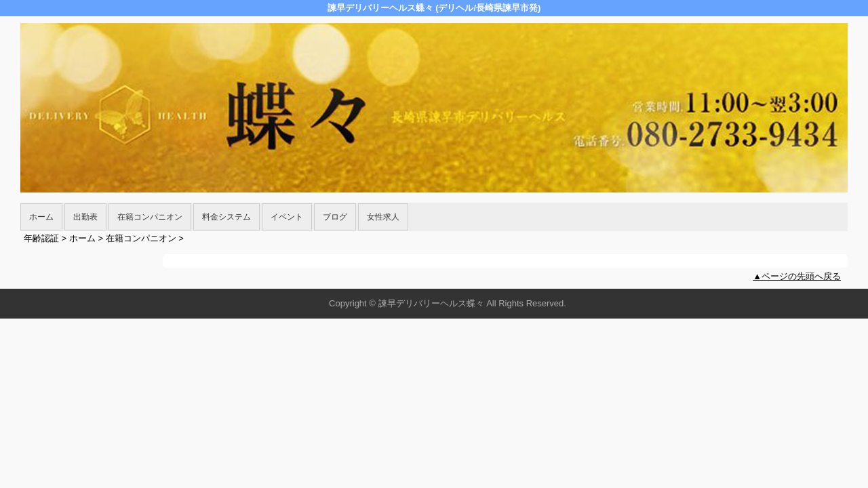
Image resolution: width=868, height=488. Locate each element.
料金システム (226, 217)
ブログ (335, 217)
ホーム (41, 217)
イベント (287, 217)
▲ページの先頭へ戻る (797, 276)
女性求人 (383, 217)
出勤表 (85, 217)
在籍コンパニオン (150, 217)
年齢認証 (41, 238)
